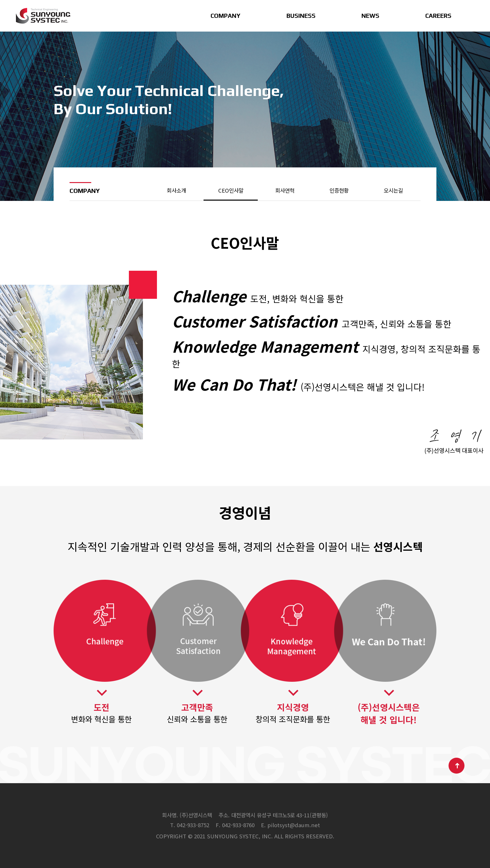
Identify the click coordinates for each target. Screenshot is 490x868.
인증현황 (339, 190)
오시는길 (393, 190)
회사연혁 (285, 190)
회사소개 (176, 190)
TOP (457, 766)
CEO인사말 (231, 190)
